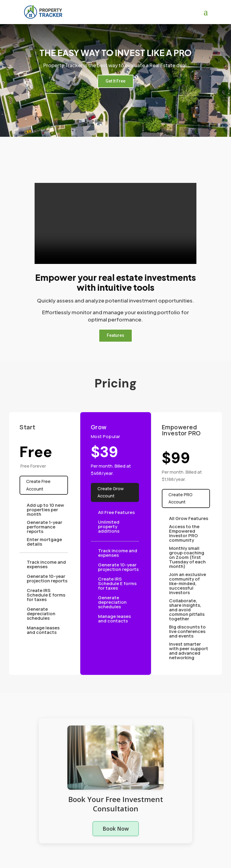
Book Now (116, 828)
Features (115, 335)
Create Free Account (38, 485)
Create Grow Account (110, 492)
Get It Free (115, 81)
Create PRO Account (180, 498)
